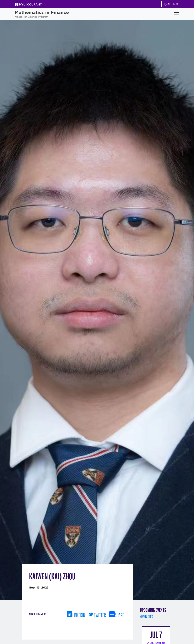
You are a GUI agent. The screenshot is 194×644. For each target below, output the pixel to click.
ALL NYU (172, 4)
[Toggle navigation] (176, 14)
